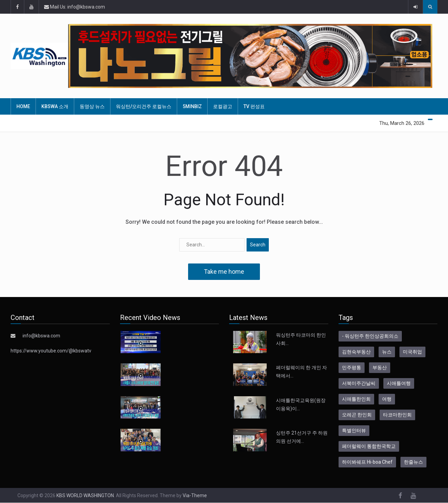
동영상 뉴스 (92, 106)
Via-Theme (195, 495)
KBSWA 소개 (55, 106)
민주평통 (352, 367)
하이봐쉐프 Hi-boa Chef (367, 462)
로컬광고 (223, 106)
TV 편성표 (254, 106)
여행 (387, 399)
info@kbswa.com (41, 336)
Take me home (224, 272)
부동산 (380, 367)
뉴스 (387, 352)
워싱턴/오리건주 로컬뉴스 (144, 106)
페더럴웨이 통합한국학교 (369, 446)
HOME (23, 106)
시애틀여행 (399, 383)
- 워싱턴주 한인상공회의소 (370, 336)
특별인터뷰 (354, 430)
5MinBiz (192, 106)
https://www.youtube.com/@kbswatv (51, 351)
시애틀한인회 (356, 399)
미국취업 (412, 352)
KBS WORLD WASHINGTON (85, 495)
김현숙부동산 (356, 352)
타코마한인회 (397, 415)
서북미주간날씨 (359, 383)
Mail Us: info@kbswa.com (75, 7)
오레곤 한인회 (357, 415)
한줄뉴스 (413, 462)
